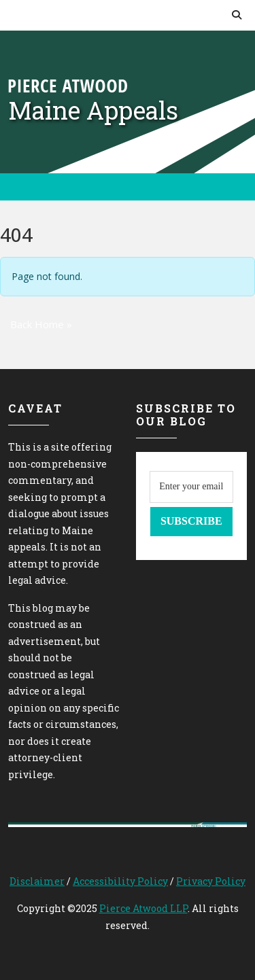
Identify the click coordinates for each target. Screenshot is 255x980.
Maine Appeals (93, 110)
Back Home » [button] (41, 324)
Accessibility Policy (120, 881)
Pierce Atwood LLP (143, 908)
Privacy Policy (211, 881)
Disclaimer (37, 881)
